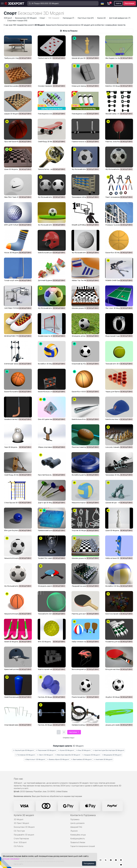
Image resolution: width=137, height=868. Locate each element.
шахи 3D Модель (11, 169)
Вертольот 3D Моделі (35, 759)
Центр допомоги (77, 823)
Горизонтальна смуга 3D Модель (85, 142)
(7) (68, 18)
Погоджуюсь (89, 863)
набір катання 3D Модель (116, 558)
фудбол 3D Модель (114, 697)
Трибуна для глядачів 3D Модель (18, 58)
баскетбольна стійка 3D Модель (51, 392)
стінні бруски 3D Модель (14, 503)
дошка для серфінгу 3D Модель (118, 725)
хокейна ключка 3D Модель (15, 419)
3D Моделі (18, 819)
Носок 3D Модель (12, 253)
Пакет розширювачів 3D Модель (119, 197)
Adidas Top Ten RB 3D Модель (84, 280)
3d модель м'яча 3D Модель (83, 336)
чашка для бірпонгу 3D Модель (118, 392)
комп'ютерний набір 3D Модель (51, 669)
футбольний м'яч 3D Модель (50, 197)
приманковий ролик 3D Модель (51, 530)
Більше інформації (11, 859)
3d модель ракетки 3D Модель (50, 586)
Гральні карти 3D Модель (48, 58)
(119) (17, 21)
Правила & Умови (78, 842)
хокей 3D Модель (11, 642)
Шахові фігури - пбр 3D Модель (118, 503)
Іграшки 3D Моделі (91, 755)
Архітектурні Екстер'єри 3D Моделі (108, 750)
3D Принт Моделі (21, 823)
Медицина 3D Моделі (112, 755)
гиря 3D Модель (11, 447)
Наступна (74, 732)
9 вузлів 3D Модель (80, 530)
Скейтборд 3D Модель (47, 142)
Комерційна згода (78, 835)
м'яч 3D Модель (44, 642)
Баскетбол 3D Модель (115, 253)
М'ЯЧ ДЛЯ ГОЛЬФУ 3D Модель (17, 225)
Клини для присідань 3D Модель (85, 86)
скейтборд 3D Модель (14, 475)
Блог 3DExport (20, 842)
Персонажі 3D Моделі (46, 750)
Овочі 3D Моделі (45, 755)
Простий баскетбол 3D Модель (17, 142)
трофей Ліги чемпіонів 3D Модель (51, 558)
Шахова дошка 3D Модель (82, 308)
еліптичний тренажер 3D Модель (18, 364)
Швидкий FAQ (76, 827)
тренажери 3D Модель (115, 475)
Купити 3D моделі (24, 815)
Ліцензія (74, 831)
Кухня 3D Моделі (66, 750)
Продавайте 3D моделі (24, 835)
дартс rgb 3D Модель (47, 503)
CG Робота (18, 846)
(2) (101, 18)
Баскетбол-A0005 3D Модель (84, 392)
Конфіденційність (78, 839)
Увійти (118, 3)
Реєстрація (129, 3)
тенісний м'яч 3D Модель (116, 364)
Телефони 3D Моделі (25, 755)
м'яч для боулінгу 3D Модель (16, 530)
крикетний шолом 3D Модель (16, 669)
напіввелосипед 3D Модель (83, 725)
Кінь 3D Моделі (83, 750)
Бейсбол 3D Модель (114, 86)
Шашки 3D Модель (12, 114)
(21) (85, 18)
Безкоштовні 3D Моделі (24, 827)
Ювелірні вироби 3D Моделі (68, 755)
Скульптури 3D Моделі (23, 750)
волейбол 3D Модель (47, 364)
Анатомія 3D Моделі (103, 759)
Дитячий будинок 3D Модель (50, 280)
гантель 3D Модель (46, 697)
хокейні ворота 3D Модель (49, 336)
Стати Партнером (21, 839)
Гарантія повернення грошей (83, 846)
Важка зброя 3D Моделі (58, 759)
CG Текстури (19, 831)
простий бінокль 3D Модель (49, 475)
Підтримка (75, 819)
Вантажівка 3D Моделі (81, 759)
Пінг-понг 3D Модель (114, 308)
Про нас (18, 779)
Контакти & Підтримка (83, 815)
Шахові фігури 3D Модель (82, 58)
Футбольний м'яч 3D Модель (84, 169)
